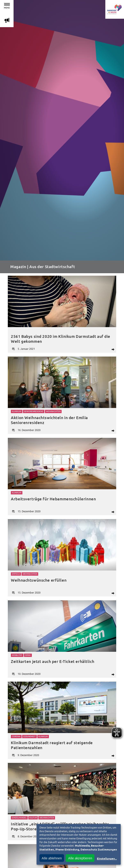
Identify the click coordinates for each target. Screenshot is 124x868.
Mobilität (17, 655)
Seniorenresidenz (34, 411)
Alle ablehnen (52, 858)
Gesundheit (29, 736)
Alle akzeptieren (80, 858)
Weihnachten (53, 411)
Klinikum (17, 411)
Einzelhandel (19, 818)
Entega (16, 574)
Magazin (18, 267)
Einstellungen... (107, 859)
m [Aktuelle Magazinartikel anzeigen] (7, 20)
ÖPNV (28, 655)
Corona (16, 736)
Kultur (33, 818)
